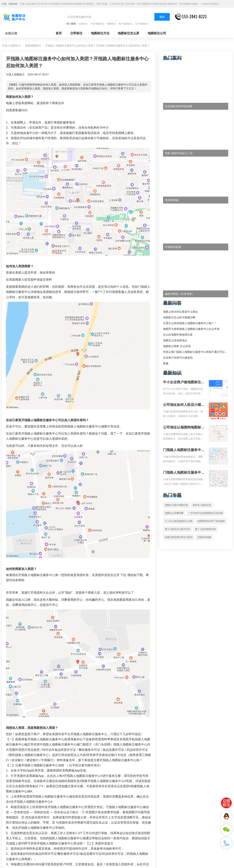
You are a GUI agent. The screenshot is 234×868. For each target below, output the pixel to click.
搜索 (162, 17)
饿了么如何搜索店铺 (205, 529)
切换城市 (13, 4)
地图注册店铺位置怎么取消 (179, 537)
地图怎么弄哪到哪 (174, 513)
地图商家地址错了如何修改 (211, 521)
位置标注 (83, 24)
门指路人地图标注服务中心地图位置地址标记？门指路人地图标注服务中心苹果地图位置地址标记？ (184, 473)
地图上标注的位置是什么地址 (180, 312)
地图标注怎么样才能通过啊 (179, 317)
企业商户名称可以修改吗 (178, 358)
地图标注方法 (100, 33)
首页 (59, 33)
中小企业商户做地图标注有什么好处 (184, 383)
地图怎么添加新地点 (175, 340)
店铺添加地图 (204, 537)
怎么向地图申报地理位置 (178, 335)
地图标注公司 (157, 33)
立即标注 (76, 33)
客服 (166, 363)
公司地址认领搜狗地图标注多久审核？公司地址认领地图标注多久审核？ (184, 428)
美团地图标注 (33, 46)
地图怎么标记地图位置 (176, 505)
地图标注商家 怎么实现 (177, 346)
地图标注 (111, 24)
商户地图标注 (125, 24)
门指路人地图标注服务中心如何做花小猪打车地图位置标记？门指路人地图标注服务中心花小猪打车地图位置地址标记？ (184, 450)
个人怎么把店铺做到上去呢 (179, 521)
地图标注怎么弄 (129, 33)
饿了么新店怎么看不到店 (178, 529)
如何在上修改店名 (202, 505)
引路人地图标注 (11, 46)
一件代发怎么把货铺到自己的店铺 (205, 513)
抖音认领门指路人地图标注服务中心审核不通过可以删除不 (198, 352)
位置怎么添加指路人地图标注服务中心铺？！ (190, 323)
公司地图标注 (142, 24)
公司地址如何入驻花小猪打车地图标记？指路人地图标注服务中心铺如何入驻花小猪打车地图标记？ (184, 405)
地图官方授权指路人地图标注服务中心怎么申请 (191, 329)
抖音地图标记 (97, 24)
